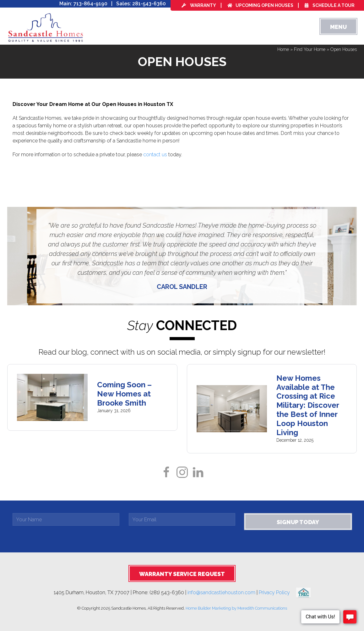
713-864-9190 (90, 4)
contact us (155, 155)
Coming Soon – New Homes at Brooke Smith (124, 394)
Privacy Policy (277, 592)
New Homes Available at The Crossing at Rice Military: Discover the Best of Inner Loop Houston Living (308, 405)
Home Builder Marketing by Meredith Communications (236, 608)
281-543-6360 (149, 4)
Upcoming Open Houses (260, 5)
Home (283, 49)
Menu (338, 27)
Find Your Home (310, 49)
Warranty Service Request (182, 574)
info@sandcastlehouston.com (221, 592)
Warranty (199, 5)
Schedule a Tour (330, 5)
